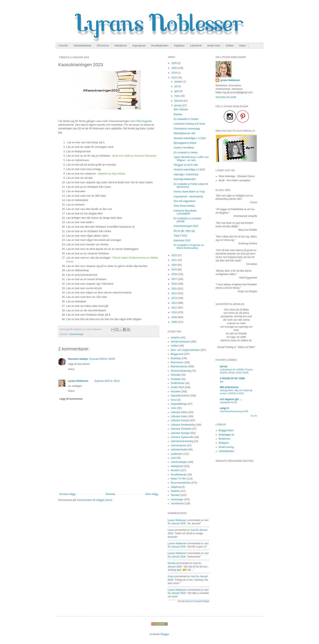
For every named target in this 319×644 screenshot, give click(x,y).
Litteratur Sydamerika (182, 437)
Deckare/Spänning (181, 371)
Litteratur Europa (180, 420)
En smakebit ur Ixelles (186, 152)
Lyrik (173, 458)
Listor (174, 408)
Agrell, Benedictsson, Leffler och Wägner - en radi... (191, 159)
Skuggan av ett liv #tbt (186, 165)
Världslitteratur (227, 451)
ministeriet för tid (228, 402)
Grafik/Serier (178, 383)
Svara (71, 369)
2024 (175, 73)
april (177, 91)
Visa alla (254, 416)
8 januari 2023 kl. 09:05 (102, 359)
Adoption (175, 338)
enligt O (225, 408)
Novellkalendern (160, 46)
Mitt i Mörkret (181, 110)
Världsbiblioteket (82, 46)
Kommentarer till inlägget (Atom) (95, 500)
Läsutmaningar (76, 334)
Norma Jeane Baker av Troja (189, 192)
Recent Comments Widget (197, 601)
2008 (175, 322)
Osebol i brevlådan (184, 148)
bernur (224, 366)
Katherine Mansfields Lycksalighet (185, 212)
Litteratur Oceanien (181, 429)
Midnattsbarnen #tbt (185, 133)
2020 (175, 265)
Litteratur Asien (179, 416)
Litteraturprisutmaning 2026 (234, 411)
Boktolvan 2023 (182, 240)
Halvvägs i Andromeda (186, 174)
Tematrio (175, 495)
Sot (222, 382)
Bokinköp (176, 358)
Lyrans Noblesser (78, 381)
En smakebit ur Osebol (186, 119)
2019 (175, 270)
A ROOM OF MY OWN (232, 379)
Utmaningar (177, 499)
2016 (175, 284)
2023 (175, 78)
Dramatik (176, 375)
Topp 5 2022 (180, 236)
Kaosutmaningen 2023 (186, 226)
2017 (175, 279)
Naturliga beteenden (185, 179)
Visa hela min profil (226, 97)
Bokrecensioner (179, 366)
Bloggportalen (226, 430)
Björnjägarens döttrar (185, 143)
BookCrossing (226, 447)
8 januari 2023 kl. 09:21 (107, 381)
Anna (170, 576)
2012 (175, 303)
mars (177, 96)
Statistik (175, 491)
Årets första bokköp (184, 206)
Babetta (178, 114)
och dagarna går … (231, 399)
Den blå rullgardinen (185, 201)
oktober (179, 82)
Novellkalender (179, 475)
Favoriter (63, 46)
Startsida (110, 494)
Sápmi (243, 46)
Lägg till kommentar (71, 399)
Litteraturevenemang (182, 441)
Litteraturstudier (179, 450)
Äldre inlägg (152, 494)
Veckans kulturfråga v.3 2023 (189, 170)
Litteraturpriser (179, 445)
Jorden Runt (214, 46)
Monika (172, 563)
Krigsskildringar (179, 404)
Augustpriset (139, 46)
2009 (175, 317)
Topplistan (179, 46)
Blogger (165, 634)
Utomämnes (177, 504)
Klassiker (176, 392)
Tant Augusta (144, 121)
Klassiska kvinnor (180, 396)
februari (179, 101)
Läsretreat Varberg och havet (190, 124)
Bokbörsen (225, 439)
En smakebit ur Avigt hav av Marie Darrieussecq (189, 247)
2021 (175, 260)
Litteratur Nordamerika (183, 425)
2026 (175, 63)
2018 (175, 274)
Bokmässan (177, 362)
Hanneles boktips (78, 359)
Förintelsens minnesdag (187, 129)
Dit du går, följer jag (184, 231)
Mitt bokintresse (229, 387)
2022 (175, 255)
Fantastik (176, 379)
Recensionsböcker (181, 483)
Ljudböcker (177, 454)
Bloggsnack (177, 354)
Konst (174, 400)
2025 (175, 68)
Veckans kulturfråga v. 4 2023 (190, 138)
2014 (175, 293)
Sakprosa (176, 487)
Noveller (175, 470)
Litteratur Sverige (180, 433)
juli (176, 86)
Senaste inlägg (67, 494)
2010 (175, 312)
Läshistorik (196, 46)
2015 (175, 289)
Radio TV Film (178, 479)
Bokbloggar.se (226, 435)
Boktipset (224, 443)
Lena (170, 530)
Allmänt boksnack (180, 342)
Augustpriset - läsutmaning (188, 196)
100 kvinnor (103, 46)
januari (178, 105)
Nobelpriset (121, 46)
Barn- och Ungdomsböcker (185, 350)
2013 (175, 298)
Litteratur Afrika (179, 412)
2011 (175, 308)
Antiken (230, 46)
